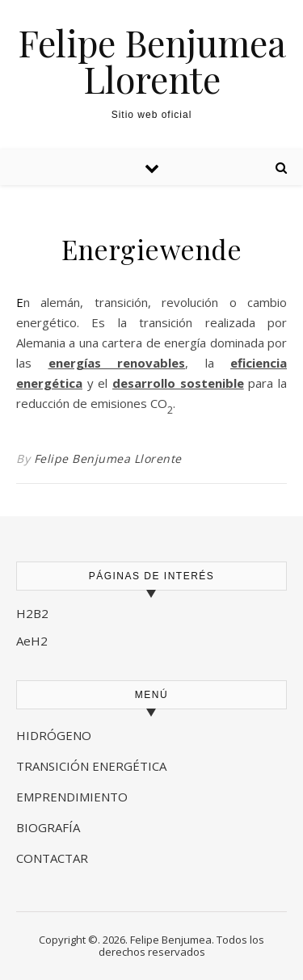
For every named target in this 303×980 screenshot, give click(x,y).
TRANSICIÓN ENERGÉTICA (91, 766)
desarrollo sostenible (178, 383)
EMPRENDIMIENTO (72, 797)
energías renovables (117, 363)
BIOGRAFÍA (50, 827)
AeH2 (34, 641)
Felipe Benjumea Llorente (152, 61)
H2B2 (32, 613)
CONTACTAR (52, 858)
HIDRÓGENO (54, 735)
